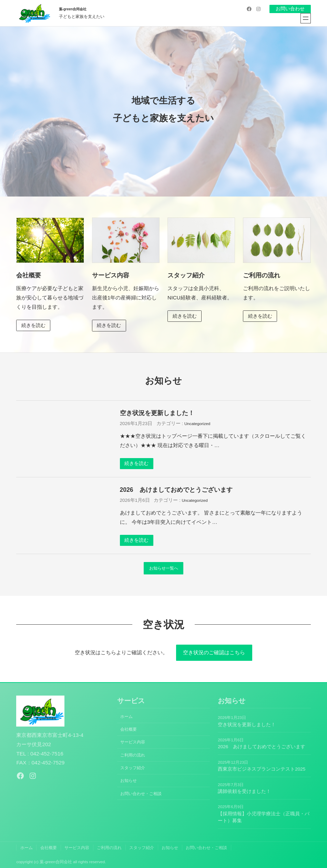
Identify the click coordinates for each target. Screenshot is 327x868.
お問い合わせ (290, 9)
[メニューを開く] (306, 18)
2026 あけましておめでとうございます (176, 490)
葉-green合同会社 (73, 9)
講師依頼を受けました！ (244, 791)
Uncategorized (197, 424)
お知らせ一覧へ (164, 568)
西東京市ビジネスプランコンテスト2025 (262, 769)
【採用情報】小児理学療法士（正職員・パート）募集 (264, 817)
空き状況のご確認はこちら (214, 652)
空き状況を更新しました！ (157, 413)
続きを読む (33, 325)
